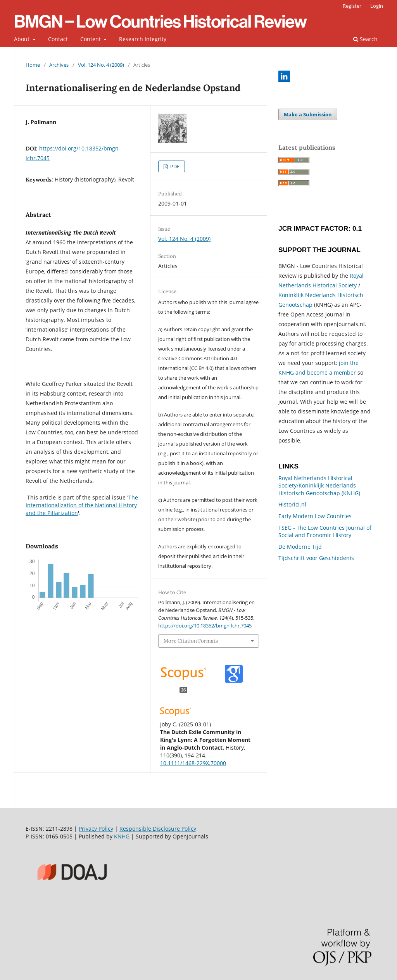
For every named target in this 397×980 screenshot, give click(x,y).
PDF (174, 166)
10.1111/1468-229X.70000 (193, 763)
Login (377, 6)
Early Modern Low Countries (315, 516)
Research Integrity (143, 39)
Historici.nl (292, 504)
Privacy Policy (96, 829)
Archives (59, 65)
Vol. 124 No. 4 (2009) (101, 65)
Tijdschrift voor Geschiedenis (316, 558)
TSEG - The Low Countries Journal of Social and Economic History (325, 531)
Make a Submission (308, 114)
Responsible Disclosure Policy (158, 829)
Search (365, 39)
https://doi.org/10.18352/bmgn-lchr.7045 (205, 626)
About (22, 39)
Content (91, 39)
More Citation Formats (191, 641)
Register (352, 6)
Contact (58, 39)
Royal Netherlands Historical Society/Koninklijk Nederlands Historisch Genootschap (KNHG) (319, 486)
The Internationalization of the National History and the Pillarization (82, 505)
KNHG (122, 836)
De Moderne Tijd (300, 547)
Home (33, 65)
